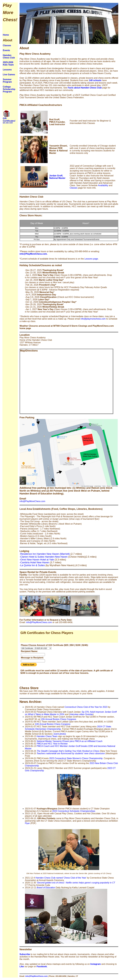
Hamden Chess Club (9, 56)
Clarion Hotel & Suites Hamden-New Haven (44, 557)
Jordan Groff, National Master (57, 177)
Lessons (7, 70)
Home (6, 35)
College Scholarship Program (9, 89)
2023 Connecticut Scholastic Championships (74, 811)
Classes (7, 45)
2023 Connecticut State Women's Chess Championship (76, 758)
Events (6, 50)
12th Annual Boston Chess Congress (58, 719)
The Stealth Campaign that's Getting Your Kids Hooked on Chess (68, 751)
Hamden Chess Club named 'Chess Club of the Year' (61, 878)
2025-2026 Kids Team (8, 64)
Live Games (9, 75)
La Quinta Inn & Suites (33, 565)
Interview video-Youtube (81, 714)
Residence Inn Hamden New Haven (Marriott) (45, 554)
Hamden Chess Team (47, 736)
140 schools (95, 80)
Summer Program (7, 81)
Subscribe (25, 954)
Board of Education (46, 888)
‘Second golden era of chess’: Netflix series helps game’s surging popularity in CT (76, 883)
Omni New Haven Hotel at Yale (37, 560)
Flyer (27, 823)
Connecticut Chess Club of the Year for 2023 (86, 707)
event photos (60, 734)
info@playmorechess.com (93, 319)
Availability (103, 185)
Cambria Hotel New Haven (35, 562)
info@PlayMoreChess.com (32, 501)
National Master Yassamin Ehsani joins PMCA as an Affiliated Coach (70, 741)
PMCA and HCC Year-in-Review (52, 744)
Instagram (96, 964)
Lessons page (91, 259)
